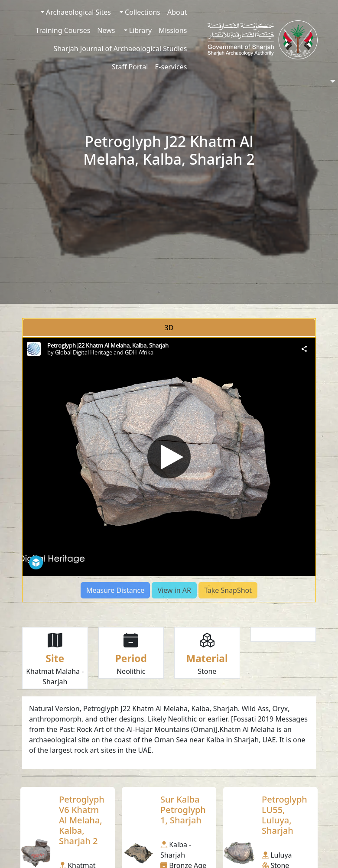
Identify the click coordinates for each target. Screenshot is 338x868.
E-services (171, 67)
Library (140, 30)
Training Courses (63, 30)
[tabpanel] (169, 470)
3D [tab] (169, 328)
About (177, 12)
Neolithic (131, 671)
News (106, 30)
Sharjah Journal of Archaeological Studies (120, 49)
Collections (142, 12)
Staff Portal (130, 67)
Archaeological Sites (78, 12)
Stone (207, 671)
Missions (173, 30)
